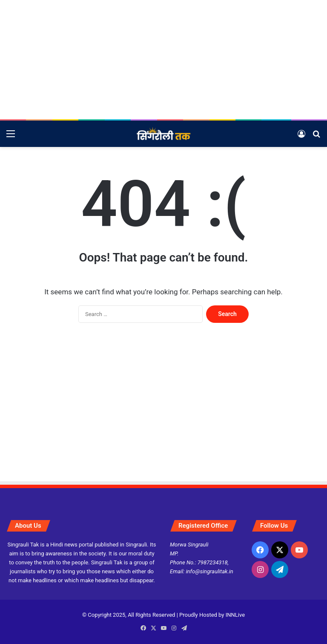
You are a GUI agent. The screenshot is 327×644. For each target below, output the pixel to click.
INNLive (235, 615)
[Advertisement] (163, 60)
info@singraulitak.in (210, 571)
